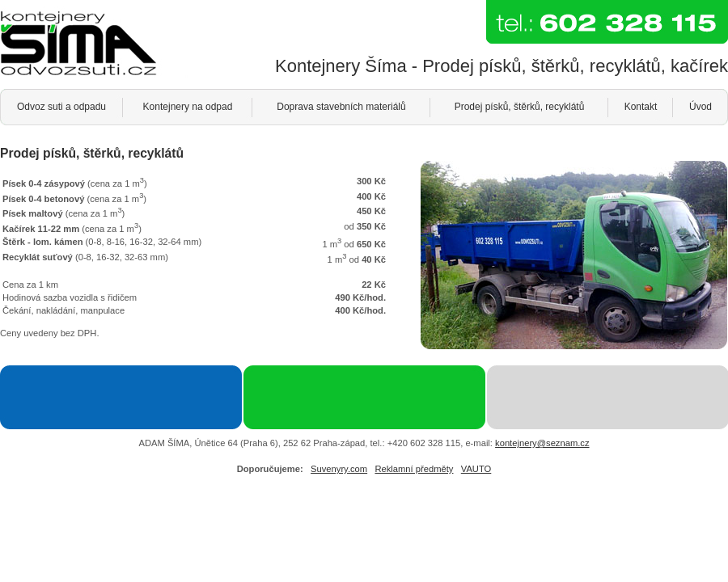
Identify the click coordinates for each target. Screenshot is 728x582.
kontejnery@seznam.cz (542, 443)
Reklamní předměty (414, 469)
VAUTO (476, 469)
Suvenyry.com (339, 469)
